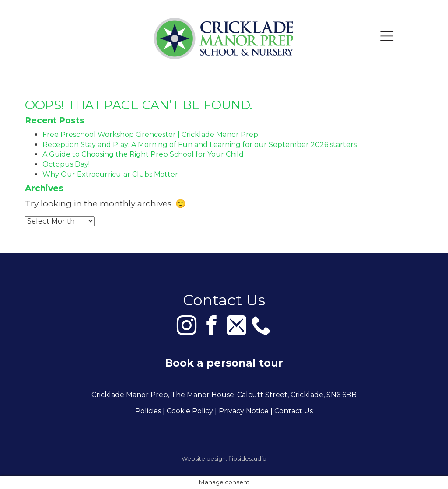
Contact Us (294, 411)
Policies (148, 411)
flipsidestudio (247, 459)
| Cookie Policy (188, 411)
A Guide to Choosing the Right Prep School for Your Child (143, 154)
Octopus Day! (66, 164)
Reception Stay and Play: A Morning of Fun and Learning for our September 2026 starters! (200, 145)
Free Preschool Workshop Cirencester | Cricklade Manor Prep (150, 134)
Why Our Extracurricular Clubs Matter (110, 174)
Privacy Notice (244, 411)
